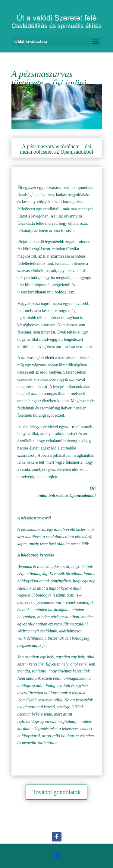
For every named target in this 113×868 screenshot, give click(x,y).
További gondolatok (56, 792)
